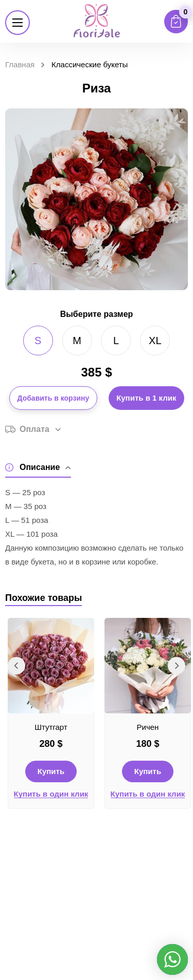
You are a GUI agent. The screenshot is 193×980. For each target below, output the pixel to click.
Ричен (148, 727)
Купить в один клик (51, 794)
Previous (16, 666)
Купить (51, 771)
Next (177, 666)
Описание (38, 468)
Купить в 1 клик (146, 398)
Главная (20, 64)
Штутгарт (51, 727)
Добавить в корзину (54, 398)
